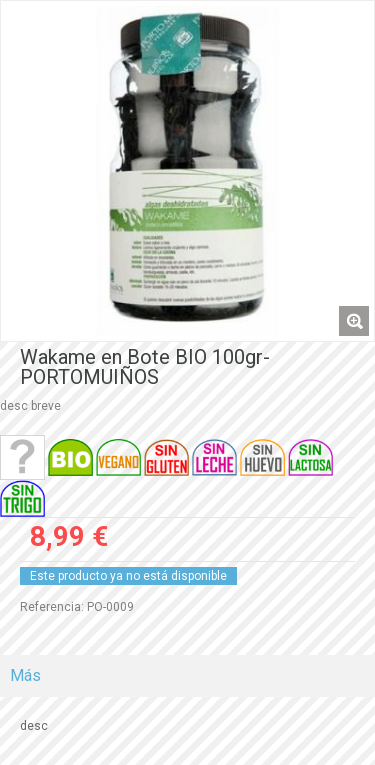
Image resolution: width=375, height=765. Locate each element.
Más (25, 675)
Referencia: (52, 607)
